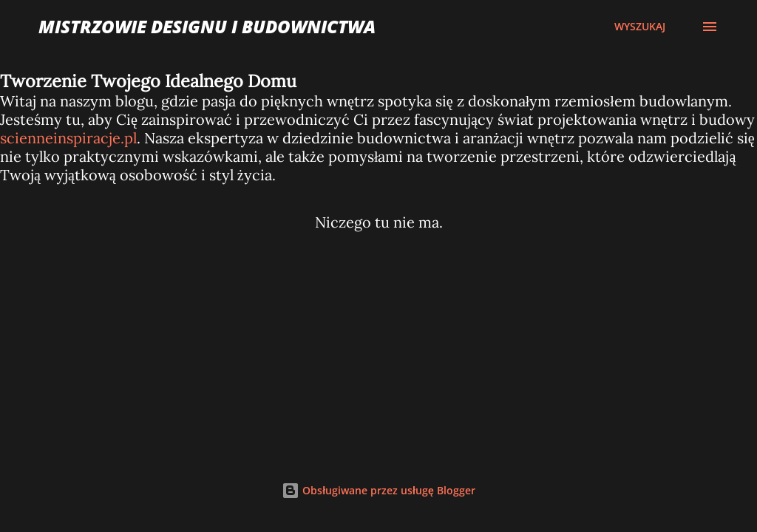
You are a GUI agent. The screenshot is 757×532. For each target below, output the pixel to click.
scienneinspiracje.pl (68, 138)
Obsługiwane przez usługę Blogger (378, 490)
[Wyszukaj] (640, 27)
